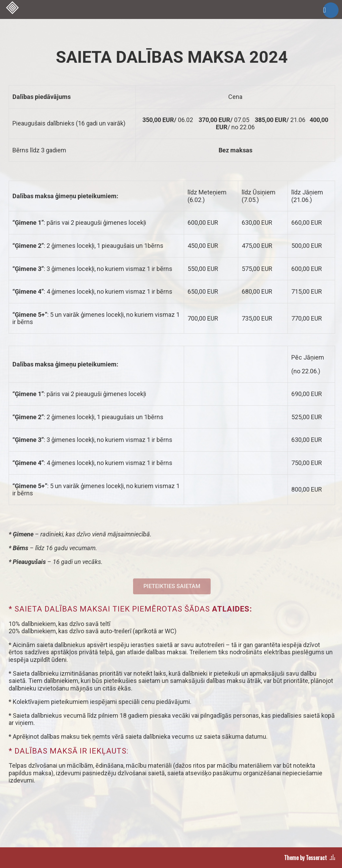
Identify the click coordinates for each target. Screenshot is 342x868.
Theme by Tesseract (305, 858)
